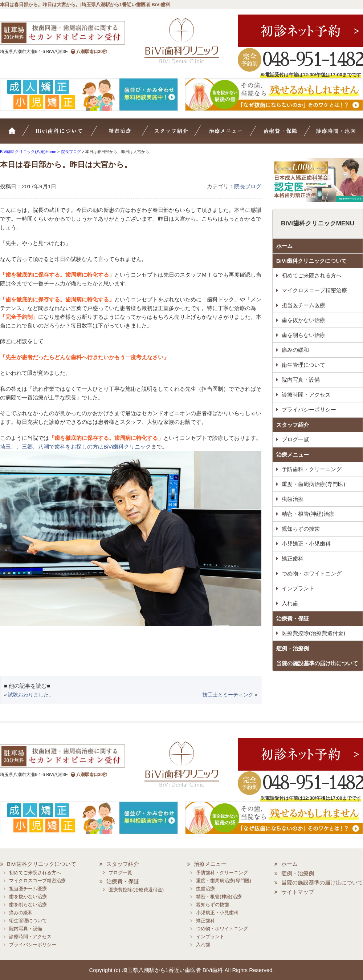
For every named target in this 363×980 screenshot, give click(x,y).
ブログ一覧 (295, 439)
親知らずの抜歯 (301, 529)
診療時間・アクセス (306, 395)
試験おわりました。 (31, 695)
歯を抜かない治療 (303, 320)
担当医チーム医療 (303, 305)
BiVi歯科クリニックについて (311, 261)
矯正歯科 (293, 559)
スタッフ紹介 (180, 134)
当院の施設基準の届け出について (317, 663)
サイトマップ (298, 892)
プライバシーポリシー (309, 409)
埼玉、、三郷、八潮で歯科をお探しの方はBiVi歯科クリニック (76, 447)
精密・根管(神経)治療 (308, 514)
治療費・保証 (282, 134)
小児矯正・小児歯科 (306, 544)
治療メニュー (232, 134)
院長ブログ (248, 186)
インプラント (298, 588)
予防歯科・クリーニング (312, 469)
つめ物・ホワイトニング (312, 573)
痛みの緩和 (295, 350)
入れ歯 (290, 603)
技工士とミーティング (228, 695)
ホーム (16, 134)
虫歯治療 (293, 499)
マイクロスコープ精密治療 (129, 134)
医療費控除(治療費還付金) (313, 633)
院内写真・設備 (301, 380)
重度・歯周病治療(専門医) (313, 484)
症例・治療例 (293, 648)
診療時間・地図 (335, 134)
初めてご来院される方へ (312, 275)
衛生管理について (303, 365)
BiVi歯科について (69, 134)
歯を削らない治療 (303, 335)
